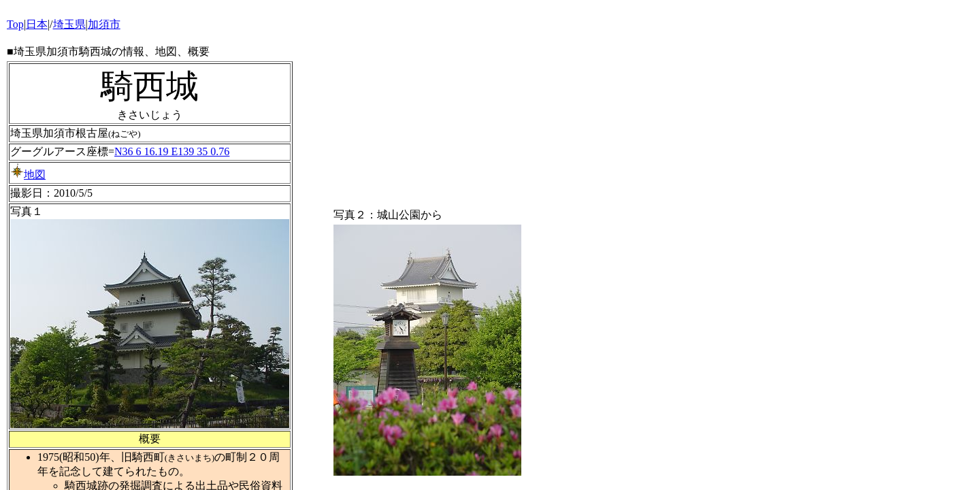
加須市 (104, 24)
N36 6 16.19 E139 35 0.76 (172, 151)
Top (15, 24)
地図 (28, 175)
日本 (37, 24)
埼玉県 (69, 24)
